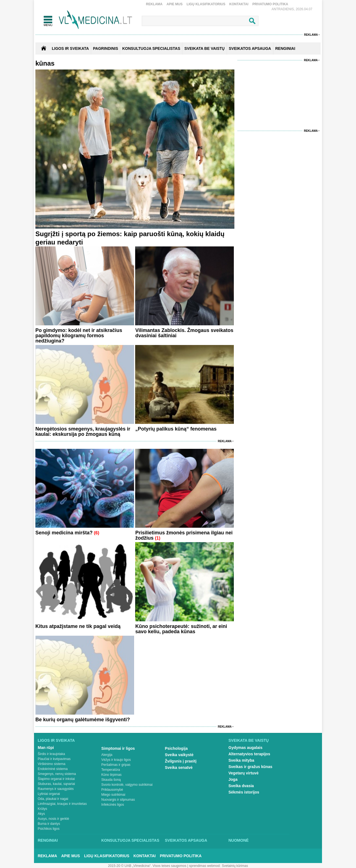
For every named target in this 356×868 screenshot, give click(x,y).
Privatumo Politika (270, 4)
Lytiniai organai (49, 794)
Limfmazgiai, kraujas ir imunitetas (62, 804)
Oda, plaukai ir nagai (53, 799)
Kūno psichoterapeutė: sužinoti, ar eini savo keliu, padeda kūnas (181, 629)
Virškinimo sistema (52, 764)
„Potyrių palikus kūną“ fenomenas (176, 429)
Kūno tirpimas (112, 775)
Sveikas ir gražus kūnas (251, 767)
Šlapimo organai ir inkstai (56, 779)
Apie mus (174, 4)
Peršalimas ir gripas (116, 765)
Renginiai (48, 840)
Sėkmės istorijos (244, 792)
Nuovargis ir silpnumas (118, 800)
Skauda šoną (111, 780)
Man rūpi (46, 748)
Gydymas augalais (246, 748)
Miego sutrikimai (113, 795)
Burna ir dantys (49, 824)
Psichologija (176, 748)
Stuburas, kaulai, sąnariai (57, 784)
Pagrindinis (106, 48)
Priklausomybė (112, 790)
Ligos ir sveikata (70, 48)
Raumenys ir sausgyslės (56, 789)
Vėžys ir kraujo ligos (116, 760)
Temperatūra (111, 770)
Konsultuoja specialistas (130, 840)
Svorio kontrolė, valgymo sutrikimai (127, 785)
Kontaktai (239, 4)
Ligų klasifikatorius (206, 4)
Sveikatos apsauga (186, 840)
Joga (233, 779)
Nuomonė (239, 840)
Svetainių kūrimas (235, 866)
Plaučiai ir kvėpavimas (54, 759)
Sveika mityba (241, 760)
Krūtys (43, 809)
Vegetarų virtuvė (244, 773)
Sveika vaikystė (179, 755)
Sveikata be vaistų (249, 740)
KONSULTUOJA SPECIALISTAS (151, 48)
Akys (41, 814)
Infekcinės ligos (113, 805)
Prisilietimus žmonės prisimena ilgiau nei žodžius (184, 535)
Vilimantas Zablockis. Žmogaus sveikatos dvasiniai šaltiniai (184, 333)
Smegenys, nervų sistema (57, 774)
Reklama (154, 4)
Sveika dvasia (241, 786)
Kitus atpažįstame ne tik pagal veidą (78, 626)
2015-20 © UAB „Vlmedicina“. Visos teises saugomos (147, 866)
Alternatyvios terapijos (249, 754)
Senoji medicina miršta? (64, 533)
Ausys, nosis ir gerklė (53, 819)
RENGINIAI (285, 48)
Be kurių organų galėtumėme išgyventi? (83, 720)
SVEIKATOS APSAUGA (250, 48)
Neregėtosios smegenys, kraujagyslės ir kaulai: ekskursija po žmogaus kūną (83, 432)
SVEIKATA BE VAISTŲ (205, 48)
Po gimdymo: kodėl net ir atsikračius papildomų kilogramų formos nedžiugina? (79, 336)
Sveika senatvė (179, 767)
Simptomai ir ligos (118, 748)
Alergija (107, 755)
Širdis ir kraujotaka (52, 754)
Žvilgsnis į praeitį (181, 761)
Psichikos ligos (49, 829)
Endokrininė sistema (53, 769)
